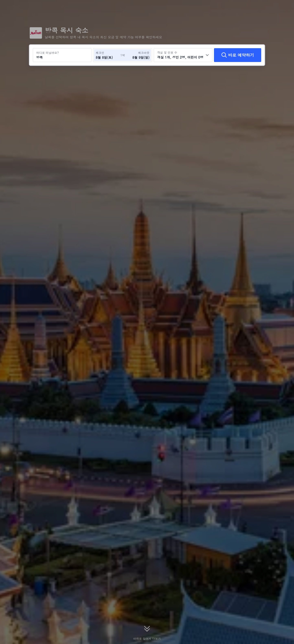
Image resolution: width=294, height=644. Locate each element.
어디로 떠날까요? (48, 53)
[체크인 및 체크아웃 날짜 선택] (108, 55)
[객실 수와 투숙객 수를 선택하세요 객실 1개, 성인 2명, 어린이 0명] (183, 55)
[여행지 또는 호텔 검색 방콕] (62, 55)
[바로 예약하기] (238, 55)
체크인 (100, 53)
